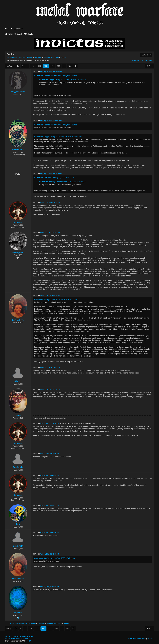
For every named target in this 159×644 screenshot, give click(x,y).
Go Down (10, 66)
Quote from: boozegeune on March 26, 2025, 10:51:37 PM (56, 300)
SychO (29, 641)
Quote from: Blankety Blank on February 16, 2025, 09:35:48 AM (63, 182)
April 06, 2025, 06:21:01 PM (50, 587)
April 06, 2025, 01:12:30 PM (50, 554)
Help (130, 639)
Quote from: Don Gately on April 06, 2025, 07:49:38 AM (55, 558)
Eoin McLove (18, 320)
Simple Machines (26, 636)
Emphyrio (18, 613)
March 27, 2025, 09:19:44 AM (50, 368)
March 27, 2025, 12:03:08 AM (50, 295)
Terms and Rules (139, 639)
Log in (9, 29)
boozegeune (18, 252)
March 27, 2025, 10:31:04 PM (50, 389)
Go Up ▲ (151, 639)
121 (52, 66)
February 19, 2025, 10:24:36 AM (51, 72)
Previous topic (138, 60)
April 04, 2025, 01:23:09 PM (50, 454)
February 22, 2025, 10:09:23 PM (51, 174)
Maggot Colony (18, 92)
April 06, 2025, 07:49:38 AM (50, 532)
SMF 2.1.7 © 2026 (12, 636)
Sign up (19, 29)
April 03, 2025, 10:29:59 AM (50, 424)
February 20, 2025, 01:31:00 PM (51, 121)
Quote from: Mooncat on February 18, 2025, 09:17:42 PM (56, 76)
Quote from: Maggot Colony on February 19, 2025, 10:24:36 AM (58, 137)
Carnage (18, 222)
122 (59, 66)
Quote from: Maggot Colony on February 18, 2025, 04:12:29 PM (63, 80)
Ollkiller (18, 381)
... (27, 66)
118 (33, 66)
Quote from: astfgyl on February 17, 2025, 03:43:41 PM (55, 178)
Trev (18, 524)
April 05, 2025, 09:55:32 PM (50, 506)
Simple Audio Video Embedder (17, 639)
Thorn (18, 415)
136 (70, 66)
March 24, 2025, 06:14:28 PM (50, 203)
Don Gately (18, 467)
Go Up (9, 628)
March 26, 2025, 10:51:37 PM (50, 233)
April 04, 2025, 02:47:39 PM (50, 475)
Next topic (149, 60)
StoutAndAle (18, 150)
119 (39, 66)
